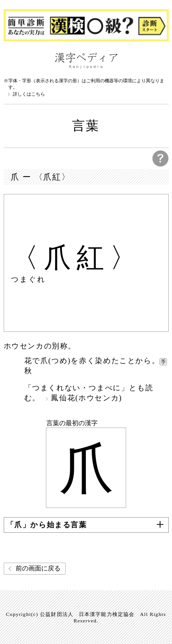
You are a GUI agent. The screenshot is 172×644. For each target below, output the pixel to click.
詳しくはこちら (29, 94)
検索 (160, 60)
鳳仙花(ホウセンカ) (86, 398)
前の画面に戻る (38, 568)
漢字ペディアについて (13, 60)
